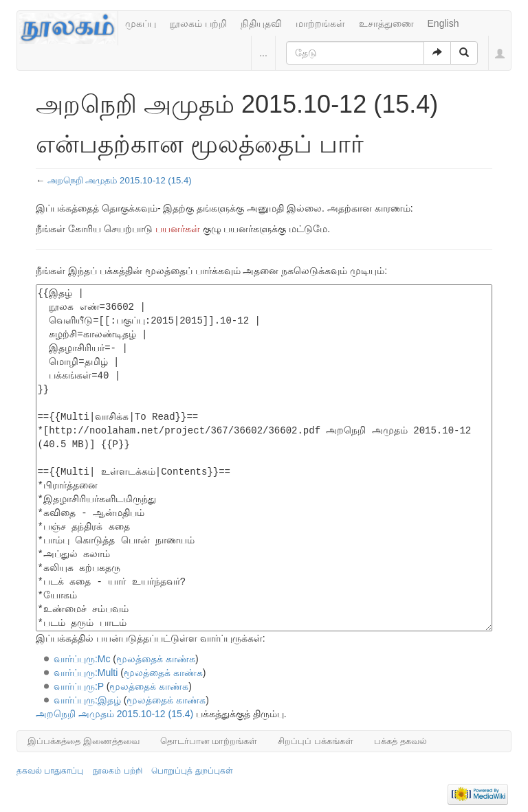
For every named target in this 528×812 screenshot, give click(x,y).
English (443, 23)
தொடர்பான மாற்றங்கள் (209, 741)
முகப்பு (141, 23)
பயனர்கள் (178, 229)
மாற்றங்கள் (320, 23)
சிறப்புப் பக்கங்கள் (316, 741)
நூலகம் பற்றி (198, 23)
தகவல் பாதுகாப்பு (50, 771)
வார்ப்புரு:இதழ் (87, 700)
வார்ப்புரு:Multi (86, 673)
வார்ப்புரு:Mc (82, 659)
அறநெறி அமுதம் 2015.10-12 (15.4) (120, 180)
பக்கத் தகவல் (400, 741)
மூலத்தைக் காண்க (156, 659)
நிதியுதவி (261, 23)
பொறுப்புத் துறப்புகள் (192, 771)
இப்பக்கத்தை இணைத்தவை (84, 741)
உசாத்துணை (386, 23)
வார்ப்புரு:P (79, 686)
